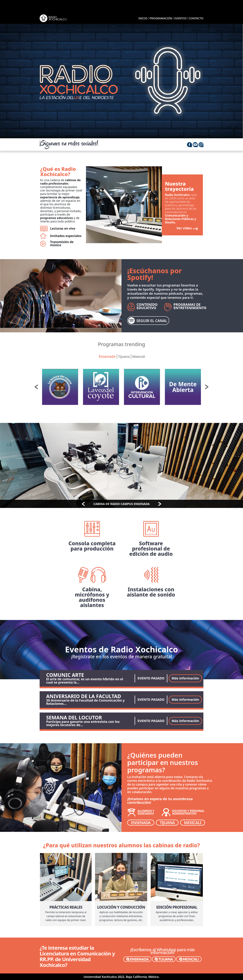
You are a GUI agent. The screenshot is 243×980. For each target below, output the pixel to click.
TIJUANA (167, 823)
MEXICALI (192, 823)
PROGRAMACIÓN (161, 18)
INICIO (143, 18)
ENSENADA (141, 823)
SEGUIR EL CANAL (148, 321)
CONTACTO (196, 18)
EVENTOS (180, 18)
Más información (185, 678)
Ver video (184, 228)
